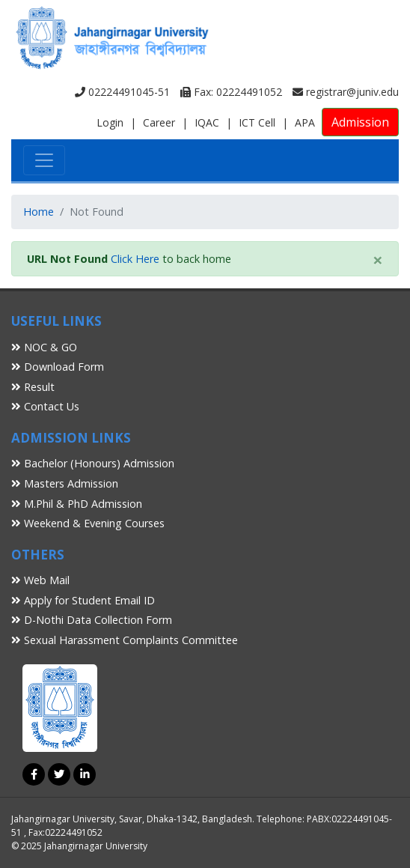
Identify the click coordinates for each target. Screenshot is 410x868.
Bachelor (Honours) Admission (93, 463)
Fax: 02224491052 (231, 92)
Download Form (58, 367)
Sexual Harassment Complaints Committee (125, 640)
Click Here (135, 259)
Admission (360, 122)
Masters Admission (65, 483)
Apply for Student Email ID (83, 600)
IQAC (207, 122)
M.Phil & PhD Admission (77, 504)
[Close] (378, 260)
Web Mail (40, 580)
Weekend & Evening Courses (88, 523)
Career (159, 122)
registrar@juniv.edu (346, 92)
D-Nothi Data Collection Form (92, 620)
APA (305, 122)
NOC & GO (44, 347)
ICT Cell (257, 122)
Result (33, 387)
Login (110, 122)
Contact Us (45, 406)
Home (39, 212)
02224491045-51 (122, 92)
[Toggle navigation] (44, 160)
